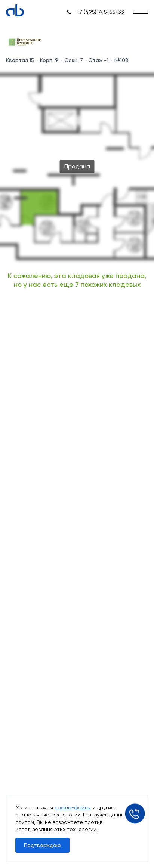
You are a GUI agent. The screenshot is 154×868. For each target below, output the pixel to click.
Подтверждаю (42, 845)
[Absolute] (15, 10)
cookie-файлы (73, 807)
